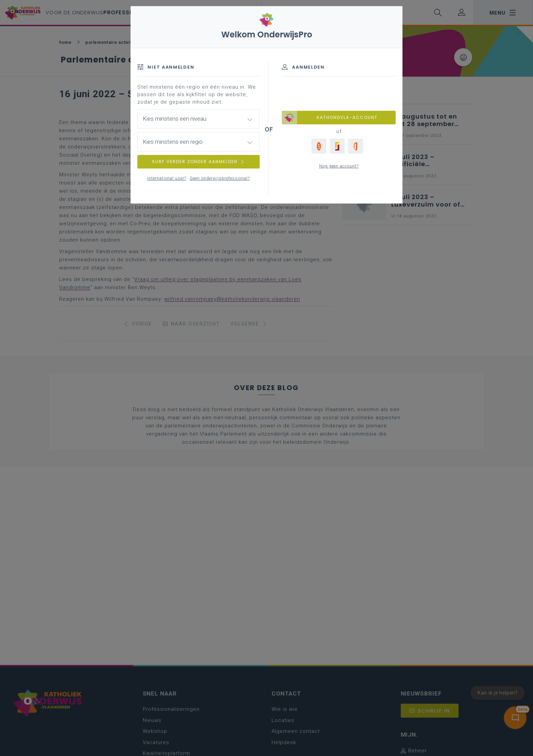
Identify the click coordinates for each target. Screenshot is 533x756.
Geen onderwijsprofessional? (220, 178)
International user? (167, 178)
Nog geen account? (339, 166)
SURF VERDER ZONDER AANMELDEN (199, 162)
